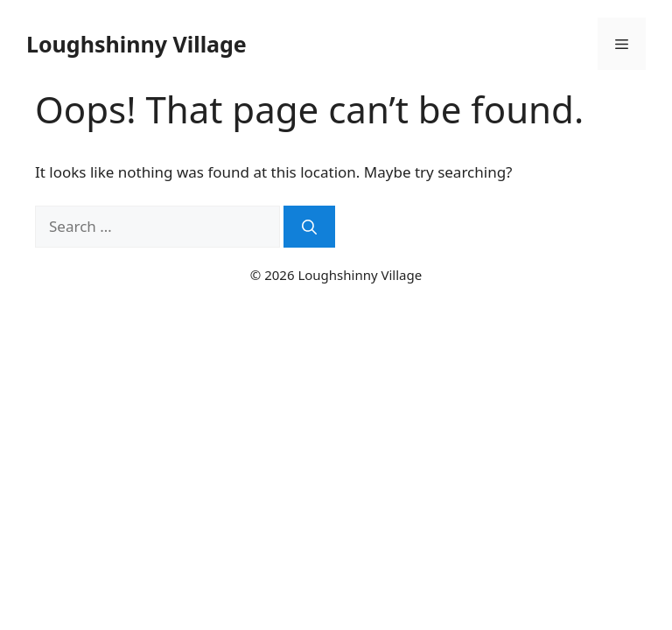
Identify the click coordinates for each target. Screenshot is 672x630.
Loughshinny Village (136, 44)
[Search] (309, 227)
